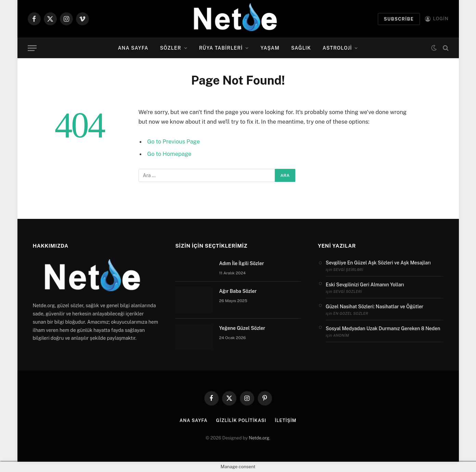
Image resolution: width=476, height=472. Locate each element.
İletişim (286, 420)
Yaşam (270, 48)
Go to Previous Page (173, 141)
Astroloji (337, 48)
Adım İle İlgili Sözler (241, 263)
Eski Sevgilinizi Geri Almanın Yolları (365, 285)
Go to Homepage (169, 154)
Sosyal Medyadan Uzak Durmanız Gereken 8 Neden (383, 328)
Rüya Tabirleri (221, 48)
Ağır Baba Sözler (238, 291)
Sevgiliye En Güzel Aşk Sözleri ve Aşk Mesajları (378, 263)
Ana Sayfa (133, 48)
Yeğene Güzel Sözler (242, 328)
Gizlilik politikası (241, 420)
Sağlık (301, 48)
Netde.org (259, 438)
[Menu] (32, 48)
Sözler (171, 48)
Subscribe (399, 19)
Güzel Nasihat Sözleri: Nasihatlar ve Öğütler (375, 307)
